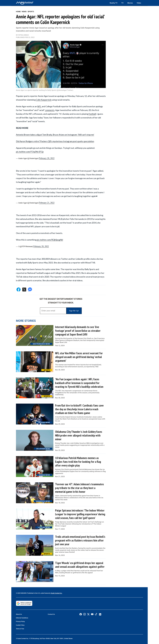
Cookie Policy (20, 625)
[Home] (25, 3)
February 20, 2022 (47, 158)
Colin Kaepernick (44, 100)
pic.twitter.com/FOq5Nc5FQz (30, 152)
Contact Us (51, 614)
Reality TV (114, 3)
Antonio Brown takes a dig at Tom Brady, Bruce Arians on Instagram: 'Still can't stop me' (55, 135)
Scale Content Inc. (57, 593)
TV (122, 3)
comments (50, 110)
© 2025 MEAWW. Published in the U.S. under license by (33, 593)
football (92, 114)
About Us (19, 614)
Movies (130, 3)
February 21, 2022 (47, 203)
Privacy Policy (20, 621)
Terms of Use (20, 629)
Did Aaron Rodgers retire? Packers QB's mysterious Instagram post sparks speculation (55, 141)
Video (139, 3)
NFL (39, 106)
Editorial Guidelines (22, 618)
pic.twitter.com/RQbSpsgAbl (50, 240)
